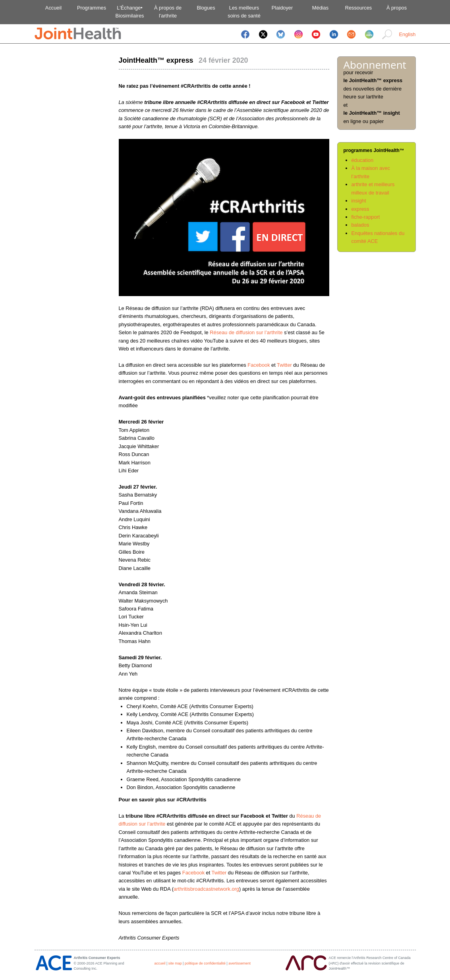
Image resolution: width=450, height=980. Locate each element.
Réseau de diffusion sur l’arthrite (246, 332)
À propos (397, 8)
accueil (160, 963)
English (408, 34)
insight (359, 201)
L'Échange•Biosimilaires (130, 12)
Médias (320, 8)
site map (175, 963)
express (360, 209)
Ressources (359, 8)
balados (360, 225)
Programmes (92, 8)
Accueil (53, 8)
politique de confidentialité (205, 963)
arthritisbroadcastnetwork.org (206, 889)
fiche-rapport (366, 217)
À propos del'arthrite (168, 12)
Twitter (284, 365)
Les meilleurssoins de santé (244, 12)
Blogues (206, 8)
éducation (363, 160)
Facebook (259, 365)
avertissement (239, 963)
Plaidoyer (282, 8)
